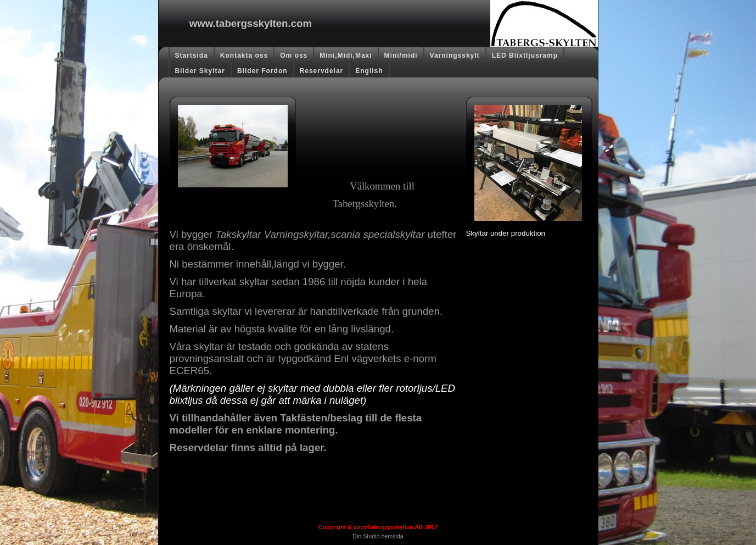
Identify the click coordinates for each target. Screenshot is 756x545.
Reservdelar (322, 71)
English (369, 71)
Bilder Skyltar (200, 71)
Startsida (192, 55)
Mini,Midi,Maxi (346, 55)
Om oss (294, 55)
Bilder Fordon (262, 71)
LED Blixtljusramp (525, 55)
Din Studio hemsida (378, 536)
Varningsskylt (455, 55)
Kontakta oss (244, 55)
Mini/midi (401, 55)
